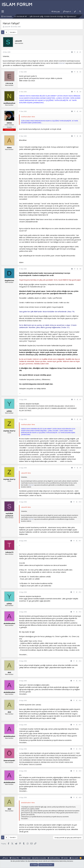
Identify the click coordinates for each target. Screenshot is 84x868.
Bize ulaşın (27, 858)
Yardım (66, 858)
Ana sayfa (74, 858)
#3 (80, 92)
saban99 (7, 27)
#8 (80, 419)
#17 (80, 725)
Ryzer (5, 858)
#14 (80, 661)
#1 (80, 52)
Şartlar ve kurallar (40, 858)
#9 (80, 468)
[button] (3, 12)
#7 (80, 400)
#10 (80, 502)
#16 (80, 700)
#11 (80, 541)
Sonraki (12, 32)
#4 (80, 111)
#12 (80, 592)
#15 (80, 681)
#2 (80, 72)
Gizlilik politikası (55, 858)
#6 (80, 269)
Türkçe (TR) (14, 858)
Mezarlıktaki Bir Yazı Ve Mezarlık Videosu (52, 16)
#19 (80, 771)
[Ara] (80, 11)
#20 (80, 797)
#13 (80, 612)
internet (62, 63)
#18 (80, 749)
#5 (80, 136)
